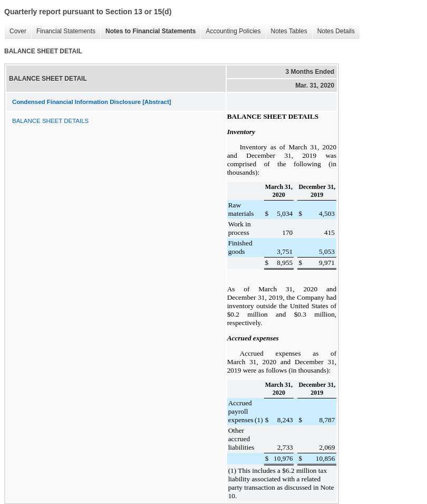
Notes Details (333, 31)
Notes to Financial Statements (148, 31)
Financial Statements (63, 31)
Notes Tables (287, 31)
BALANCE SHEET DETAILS (50, 121)
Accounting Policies (230, 31)
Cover (15, 31)
